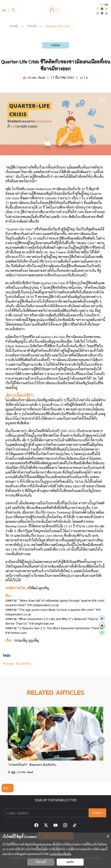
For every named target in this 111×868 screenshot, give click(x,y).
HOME (14, 26)
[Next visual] (101, 741)
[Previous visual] (10, 741)
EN (106, 4)
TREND (32, 26)
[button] (5, 10)
